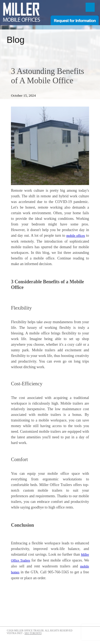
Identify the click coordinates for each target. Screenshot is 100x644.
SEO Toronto (33, 633)
